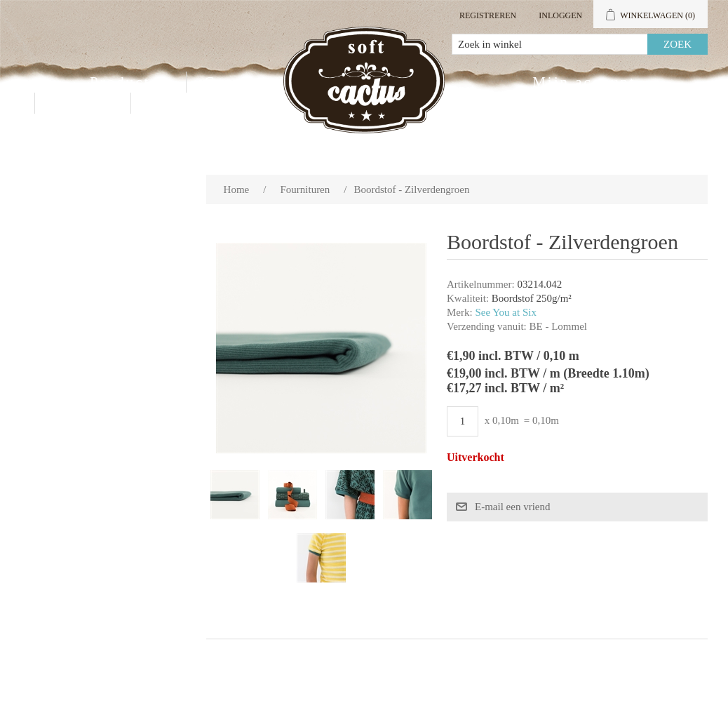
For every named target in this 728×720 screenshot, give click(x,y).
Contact (83, 103)
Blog (167, 103)
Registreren (488, 15)
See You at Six (506, 312)
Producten (129, 82)
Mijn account (584, 82)
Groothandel (252, 82)
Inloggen (560, 15)
